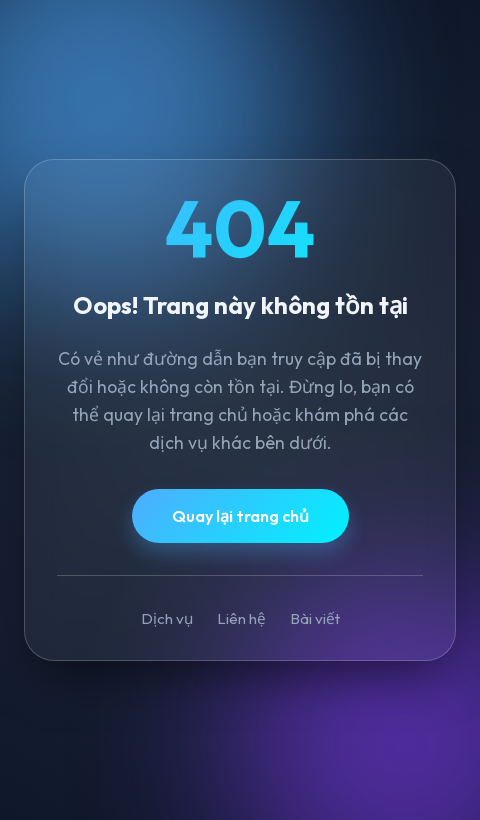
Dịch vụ (167, 618)
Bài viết (315, 618)
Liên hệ (241, 618)
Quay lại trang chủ (240, 516)
